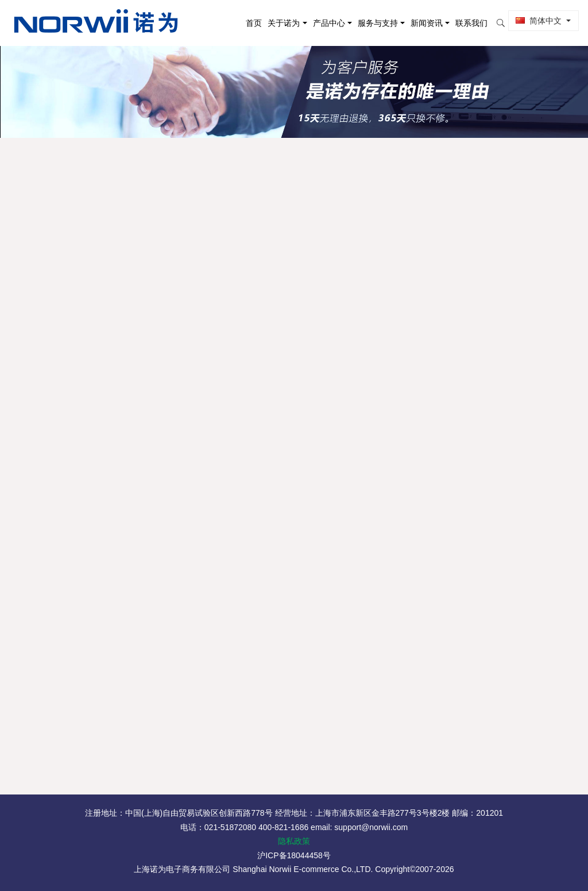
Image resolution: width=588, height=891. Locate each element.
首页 (252, 23)
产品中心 (326, 23)
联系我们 (469, 23)
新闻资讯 (424, 23)
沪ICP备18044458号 (294, 855)
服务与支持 (376, 23)
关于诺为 (281, 23)
